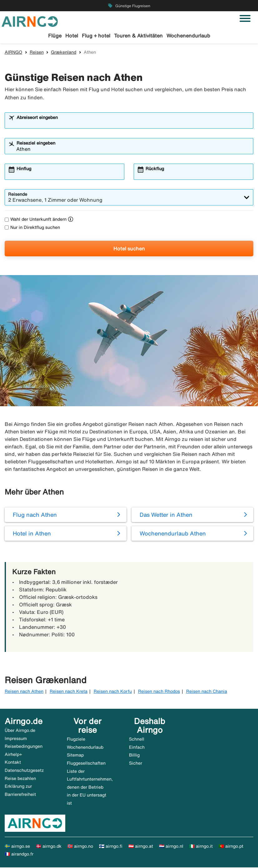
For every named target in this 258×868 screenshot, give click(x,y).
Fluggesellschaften (86, 764)
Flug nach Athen (35, 515)
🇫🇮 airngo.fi (111, 847)
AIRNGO (13, 53)
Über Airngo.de (20, 731)
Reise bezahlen (20, 779)
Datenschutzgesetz (24, 771)
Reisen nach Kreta (69, 692)
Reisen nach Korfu (113, 692)
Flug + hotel (96, 36)
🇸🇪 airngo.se (17, 847)
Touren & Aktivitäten (138, 36)
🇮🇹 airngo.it (201, 847)
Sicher (136, 764)
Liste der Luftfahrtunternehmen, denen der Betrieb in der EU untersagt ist (90, 788)
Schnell (137, 740)
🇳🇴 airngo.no (80, 847)
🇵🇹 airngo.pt (231, 847)
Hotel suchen (129, 249)
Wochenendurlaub (188, 36)
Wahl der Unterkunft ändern (36, 220)
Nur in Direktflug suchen (32, 228)
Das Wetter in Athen (166, 515)
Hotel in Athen (32, 534)
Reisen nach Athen (24, 692)
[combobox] (133, 124)
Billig (134, 756)
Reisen (37, 53)
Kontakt (13, 763)
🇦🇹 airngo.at (141, 847)
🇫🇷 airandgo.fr (19, 855)
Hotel (72, 36)
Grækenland (64, 53)
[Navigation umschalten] (245, 18)
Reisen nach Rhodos (159, 692)
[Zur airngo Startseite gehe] (30, 21)
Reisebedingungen (24, 747)
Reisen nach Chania (207, 692)
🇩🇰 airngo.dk (49, 847)
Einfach (137, 748)
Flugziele (76, 740)
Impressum (16, 739)
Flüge (55, 36)
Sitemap (75, 756)
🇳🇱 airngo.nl (171, 847)
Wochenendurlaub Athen (173, 534)
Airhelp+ (13, 755)
